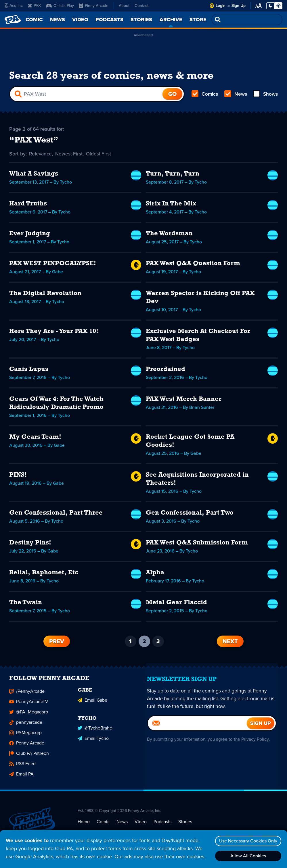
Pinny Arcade (94, 6)
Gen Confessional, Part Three (56, 514)
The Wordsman (169, 235)
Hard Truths (28, 205)
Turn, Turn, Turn (173, 175)
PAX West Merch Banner (184, 400)
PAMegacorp (25, 737)
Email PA (21, 778)
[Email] (197, 727)
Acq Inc (14, 6)
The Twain (26, 604)
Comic (103, 826)
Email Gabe (92, 704)
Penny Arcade (27, 747)
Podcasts (162, 826)
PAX (34, 6)
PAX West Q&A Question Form (193, 265)
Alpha (155, 574)
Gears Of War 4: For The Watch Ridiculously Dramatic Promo (56, 404)
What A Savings (34, 175)
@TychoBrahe (95, 731)
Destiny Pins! (30, 544)
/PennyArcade (27, 696)
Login (221, 6)
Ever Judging (30, 235)
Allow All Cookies (247, 856)
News (235, 95)
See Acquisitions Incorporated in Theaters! (197, 480)
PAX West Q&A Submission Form (197, 544)
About (124, 6)
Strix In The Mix (171, 205)
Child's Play (60, 6)
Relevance (41, 155)
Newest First (70, 155)
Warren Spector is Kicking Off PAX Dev (200, 299)
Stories (185, 826)
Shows (265, 95)
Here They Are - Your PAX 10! (54, 333)
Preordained (165, 371)
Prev (57, 642)
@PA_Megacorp (29, 716)
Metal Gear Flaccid (176, 604)
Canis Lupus (29, 371)
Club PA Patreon (29, 758)
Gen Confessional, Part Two (190, 514)
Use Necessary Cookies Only (247, 841)
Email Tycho (93, 742)
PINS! (18, 476)
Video (141, 826)
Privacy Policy (258, 743)
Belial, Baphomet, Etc (44, 574)
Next (230, 642)
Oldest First (101, 155)
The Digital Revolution (45, 295)
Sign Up (239, 6)
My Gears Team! (35, 438)
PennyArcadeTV (29, 706)
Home (84, 826)
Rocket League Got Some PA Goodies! (190, 442)
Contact (141, 6)
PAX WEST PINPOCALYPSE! (53, 265)
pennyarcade (26, 727)
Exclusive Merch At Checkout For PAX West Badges (198, 337)
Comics (205, 95)
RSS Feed (22, 768)
